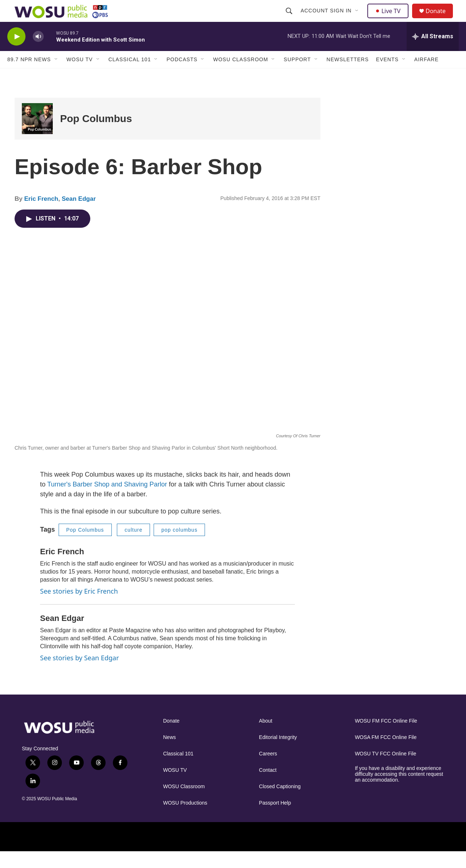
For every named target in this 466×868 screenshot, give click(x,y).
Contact (268, 787)
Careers (268, 770)
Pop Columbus (96, 135)
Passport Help (275, 819)
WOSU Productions (185, 819)
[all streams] (433, 53)
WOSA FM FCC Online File (386, 754)
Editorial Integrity (278, 754)
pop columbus (179, 546)
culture (133, 546)
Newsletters (348, 76)
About (266, 737)
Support (297, 76)
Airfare (426, 76)
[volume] (38, 53)
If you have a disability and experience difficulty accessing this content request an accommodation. (399, 791)
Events (387, 76)
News (169, 754)
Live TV (390, 19)
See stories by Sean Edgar (80, 674)
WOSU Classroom (240, 76)
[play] (16, 53)
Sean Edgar (79, 215)
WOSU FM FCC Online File (386, 737)
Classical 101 (130, 76)
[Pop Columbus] (37, 135)
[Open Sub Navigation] (358, 19)
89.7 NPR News (29, 76)
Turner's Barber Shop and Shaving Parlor (107, 501)
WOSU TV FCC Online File (386, 770)
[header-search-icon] (290, 19)
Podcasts (182, 76)
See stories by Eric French (79, 607)
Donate (440, 19)
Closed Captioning (280, 803)
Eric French (41, 215)
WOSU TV (80, 76)
